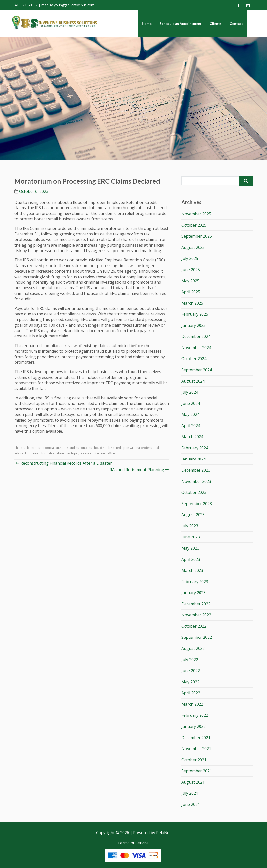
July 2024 (190, 392)
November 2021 (196, 749)
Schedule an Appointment (181, 24)
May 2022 (190, 682)
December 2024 (196, 336)
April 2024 (191, 426)
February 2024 (195, 448)
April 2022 (191, 693)
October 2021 (194, 760)
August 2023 (193, 515)
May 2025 (190, 281)
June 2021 (191, 804)
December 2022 (196, 604)
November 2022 (196, 615)
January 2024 (194, 459)
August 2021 (193, 782)
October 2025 (194, 225)
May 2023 (190, 548)
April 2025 (191, 292)
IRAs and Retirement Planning (138, 470)
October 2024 (194, 359)
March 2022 (192, 704)
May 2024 (190, 414)
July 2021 (190, 793)
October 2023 (194, 492)
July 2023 (190, 526)
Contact (236, 24)
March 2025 (192, 303)
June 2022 (191, 671)
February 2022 (195, 715)
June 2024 (191, 403)
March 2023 (192, 570)
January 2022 (194, 726)
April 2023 (191, 559)
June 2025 (191, 270)
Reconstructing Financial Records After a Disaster (64, 463)
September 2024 (197, 370)
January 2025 (194, 325)
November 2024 (196, 348)
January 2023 (194, 593)
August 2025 (193, 247)
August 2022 (193, 648)
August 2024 (193, 381)
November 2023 (196, 481)
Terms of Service (133, 843)
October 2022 (194, 626)
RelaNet (164, 833)
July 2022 (190, 660)
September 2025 (197, 236)
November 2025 (196, 214)
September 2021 (197, 771)
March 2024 (192, 437)
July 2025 (190, 258)
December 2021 (196, 738)
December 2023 (196, 470)
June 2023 (191, 537)
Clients (216, 24)
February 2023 (195, 582)
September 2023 (197, 504)
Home (147, 24)
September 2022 (197, 637)
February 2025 (195, 314)
